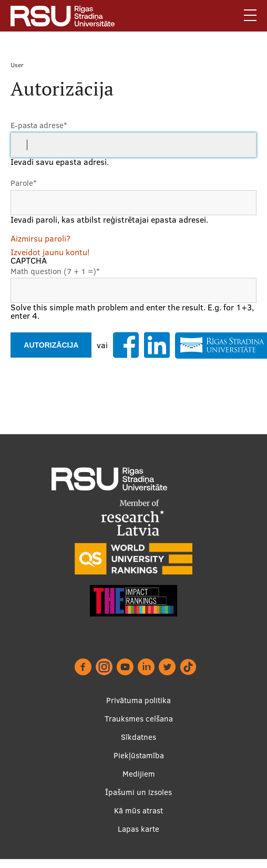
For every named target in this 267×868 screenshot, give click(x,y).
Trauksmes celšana (139, 728)
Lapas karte (138, 838)
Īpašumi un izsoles (138, 801)
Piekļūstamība (139, 764)
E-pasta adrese (39, 125)
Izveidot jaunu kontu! (50, 252)
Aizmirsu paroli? (40, 238)
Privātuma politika (138, 709)
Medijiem (139, 783)
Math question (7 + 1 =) (55, 271)
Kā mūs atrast (138, 819)
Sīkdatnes (138, 746)
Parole (24, 183)
